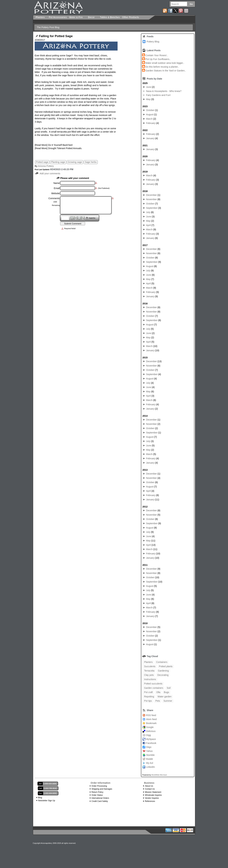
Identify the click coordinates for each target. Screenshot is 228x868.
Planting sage (58, 162)
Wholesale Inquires (153, 795)
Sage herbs (91, 162)
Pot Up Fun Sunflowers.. (158, 59)
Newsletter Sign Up (47, 801)
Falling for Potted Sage (56, 36)
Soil (169, 688)
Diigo (149, 747)
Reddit (149, 759)
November (151, 199)
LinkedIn (150, 767)
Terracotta (149, 671)
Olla (158, 692)
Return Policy (97, 792)
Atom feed (151, 719)
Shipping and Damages (102, 789)
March (149, 119)
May (148, 99)
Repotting (149, 697)
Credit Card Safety (100, 801)
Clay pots (149, 675)
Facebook (151, 743)
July (148, 212)
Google (150, 727)
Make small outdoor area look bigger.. (165, 63)
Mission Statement (153, 792)
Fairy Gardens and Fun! (158, 95)
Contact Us (150, 789)
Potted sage (42, 162)
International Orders (100, 798)
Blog (40, 798)
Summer (168, 701)
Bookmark (151, 723)
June (149, 87)
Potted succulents (153, 684)
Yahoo (149, 751)
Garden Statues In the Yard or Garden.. (166, 71)
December (151, 195)
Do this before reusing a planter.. (162, 67)
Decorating (163, 675)
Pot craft (148, 692)
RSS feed (151, 715)
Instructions (150, 679)
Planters (148, 662)
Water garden (164, 697)
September (152, 208)
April (148, 225)
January (150, 138)
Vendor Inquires (152, 798)
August (150, 114)
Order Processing (99, 786)
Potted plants (166, 666)
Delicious (151, 731)
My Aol (150, 763)
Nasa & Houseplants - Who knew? (164, 91)
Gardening (163, 671)
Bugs (166, 692)
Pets (158, 701)
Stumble (150, 755)
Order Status (97, 795)
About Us (149, 786)
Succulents (150, 666)
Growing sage (75, 162)
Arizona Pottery (46, 166)
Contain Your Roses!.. (157, 55)
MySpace (151, 739)
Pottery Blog (153, 42)
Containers (162, 662)
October (150, 110)
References (150, 801)
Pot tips (148, 701)
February (151, 123)
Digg (148, 735)
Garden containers (154, 688)
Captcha (92, 218)
